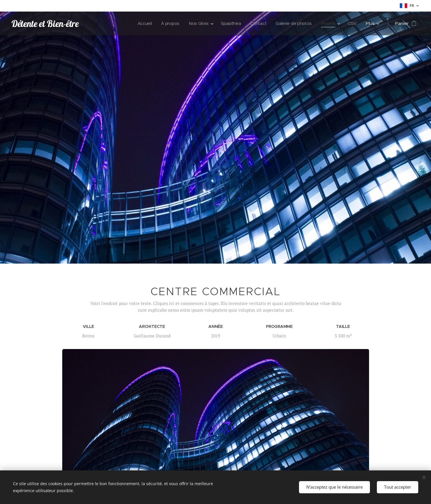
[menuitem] (141, 23)
